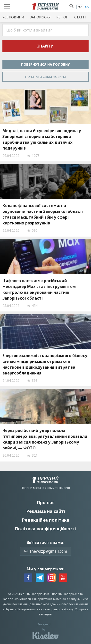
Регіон (62, 17)
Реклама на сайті (46, 511)
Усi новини (13, 17)
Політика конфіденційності (45, 529)
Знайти (45, 46)
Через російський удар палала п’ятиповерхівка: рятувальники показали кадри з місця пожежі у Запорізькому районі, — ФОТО (45, 439)
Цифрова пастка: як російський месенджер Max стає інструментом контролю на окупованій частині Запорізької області (39, 289)
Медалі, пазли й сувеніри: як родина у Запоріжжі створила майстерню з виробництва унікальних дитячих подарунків (42, 139)
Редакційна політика (45, 520)
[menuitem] (80, 7)
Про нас (45, 502)
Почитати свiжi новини (46, 77)
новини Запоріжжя (66, 594)
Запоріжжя (40, 17)
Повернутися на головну (45, 64)
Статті (80, 17)
